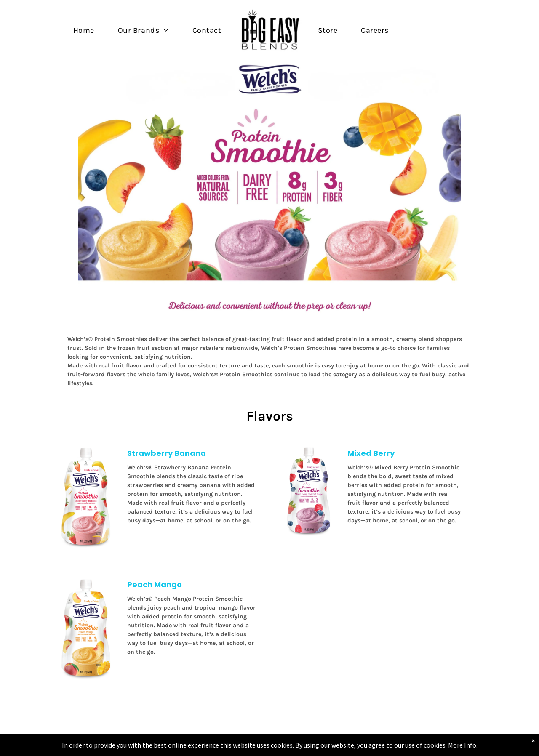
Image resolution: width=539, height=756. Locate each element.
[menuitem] (84, 30)
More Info (453, 745)
